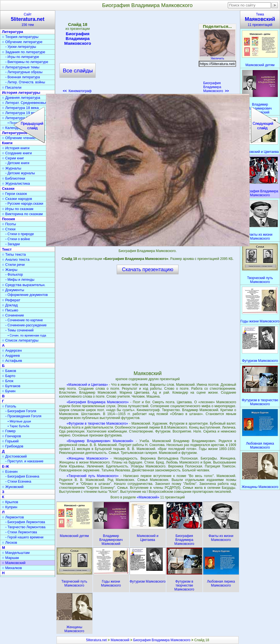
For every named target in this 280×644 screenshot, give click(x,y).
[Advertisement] (147, 54)
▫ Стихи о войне (18, 239)
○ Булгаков (11, 386)
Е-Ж (5, 466)
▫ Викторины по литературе (27, 62)
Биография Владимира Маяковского (78, 38)
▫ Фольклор (14, 275)
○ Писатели (12, 87)
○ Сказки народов (17, 199)
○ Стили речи (13, 265)
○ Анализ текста (16, 259)
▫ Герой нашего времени (24, 537)
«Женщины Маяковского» (87, 458)
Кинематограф (77, 91)
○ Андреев (11, 356)
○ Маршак (10, 558)
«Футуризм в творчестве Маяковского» (97, 424)
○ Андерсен (12, 350)
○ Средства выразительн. (24, 285)
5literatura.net (96, 640)
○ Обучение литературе (22, 42)
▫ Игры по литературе (22, 57)
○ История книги (16, 148)
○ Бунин (9, 391)
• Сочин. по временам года (27, 335)
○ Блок (8, 381)
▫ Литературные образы (24, 72)
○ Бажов (9, 371)
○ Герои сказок (15, 194)
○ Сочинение (13, 315)
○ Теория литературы (20, 37)
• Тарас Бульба (18, 426)
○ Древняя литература (21, 98)
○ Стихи (9, 229)
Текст (7, 249)
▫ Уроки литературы (21, 47)
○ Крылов (10, 502)
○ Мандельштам (16, 553)
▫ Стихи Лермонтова (21, 532)
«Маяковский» (148, 497)
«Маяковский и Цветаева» (87, 385)
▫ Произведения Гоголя (23, 416)
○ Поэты (9, 224)
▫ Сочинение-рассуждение (26, 325)
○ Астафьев (12, 361)
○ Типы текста (14, 254)
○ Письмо (10, 310)
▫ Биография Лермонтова (25, 522)
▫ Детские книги (17, 163)
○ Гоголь (9, 406)
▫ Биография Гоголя (21, 411)
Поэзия (8, 219)
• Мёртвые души (19, 421)
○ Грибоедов (13, 446)
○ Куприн (10, 507)
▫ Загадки (13, 244)
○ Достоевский (14, 456)
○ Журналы (12, 168)
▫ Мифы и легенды (20, 280)
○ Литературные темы (21, 67)
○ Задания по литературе (24, 52)
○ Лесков (10, 542)
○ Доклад (10, 305)
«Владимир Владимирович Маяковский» (100, 441)
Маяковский (120, 640)
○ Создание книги (17, 153)
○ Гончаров (11, 436)
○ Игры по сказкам (18, 209)
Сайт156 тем (28, 20)
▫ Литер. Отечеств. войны (25, 82)
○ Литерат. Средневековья (25, 103)
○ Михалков (12, 568)
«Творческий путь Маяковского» (93, 476)
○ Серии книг (13, 158)
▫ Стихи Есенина (18, 482)
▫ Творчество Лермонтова (25, 527)
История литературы (21, 93)
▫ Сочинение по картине (24, 320)
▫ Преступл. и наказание (24, 461)
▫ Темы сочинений (19, 330)
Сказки (8, 189)
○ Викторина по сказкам (22, 214)
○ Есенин (10, 472)
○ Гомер (9, 431)
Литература (13, 32)
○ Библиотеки (14, 178)
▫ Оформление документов (27, 295)
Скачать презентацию (148, 269)
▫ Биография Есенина (22, 476)
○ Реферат (11, 300)
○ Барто (9, 376)
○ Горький (10, 441)
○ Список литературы (20, 340)
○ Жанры (10, 270)
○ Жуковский (13, 487)
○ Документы (13, 290)
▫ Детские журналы (20, 173)
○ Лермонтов (13, 517)
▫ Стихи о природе (20, 234)
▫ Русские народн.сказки (24, 204)
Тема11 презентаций (260, 20)
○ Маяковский (14, 563)
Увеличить (217, 57)
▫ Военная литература (23, 77)
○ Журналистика (16, 183)
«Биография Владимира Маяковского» (98, 402)
